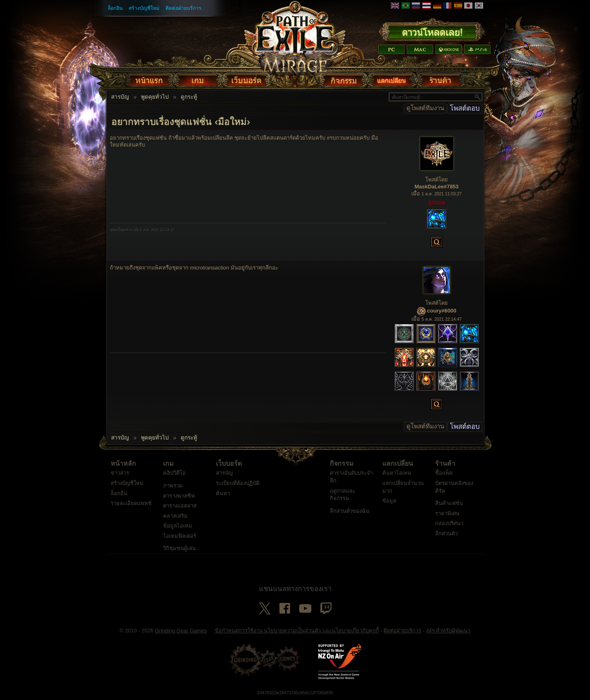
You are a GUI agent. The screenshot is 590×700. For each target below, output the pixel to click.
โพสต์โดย (437, 180)
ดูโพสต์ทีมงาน (425, 108)
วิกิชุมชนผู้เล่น (179, 548)
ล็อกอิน (115, 8)
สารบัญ (120, 97)
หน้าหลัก (123, 464)
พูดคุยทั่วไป (155, 97)
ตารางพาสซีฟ (179, 496)
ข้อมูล (389, 501)
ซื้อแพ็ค (444, 473)
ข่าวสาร (120, 473)
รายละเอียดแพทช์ (131, 503)
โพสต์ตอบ (465, 108)
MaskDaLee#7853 (437, 187)
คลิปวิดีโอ (174, 473)
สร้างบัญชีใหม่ (144, 8)
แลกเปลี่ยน (398, 464)
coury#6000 (442, 311)
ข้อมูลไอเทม (178, 526)
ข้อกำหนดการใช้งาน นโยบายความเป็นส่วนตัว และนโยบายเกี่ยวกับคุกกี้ (297, 631)
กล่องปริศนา (449, 523)
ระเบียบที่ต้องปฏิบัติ (238, 483)
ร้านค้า (445, 464)
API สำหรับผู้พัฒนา (448, 631)
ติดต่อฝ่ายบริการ (184, 8)
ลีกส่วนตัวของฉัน (349, 511)
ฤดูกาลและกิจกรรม (343, 495)
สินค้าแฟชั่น (449, 503)
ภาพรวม (173, 486)
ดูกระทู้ (189, 97)
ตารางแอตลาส (180, 506)
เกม (168, 464)
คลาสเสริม (175, 516)
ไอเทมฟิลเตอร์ (180, 536)
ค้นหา (223, 493)
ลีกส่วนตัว (446, 533)
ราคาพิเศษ (447, 513)
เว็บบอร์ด (229, 464)
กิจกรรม (342, 464)
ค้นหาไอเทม (397, 473)
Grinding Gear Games (181, 631)
